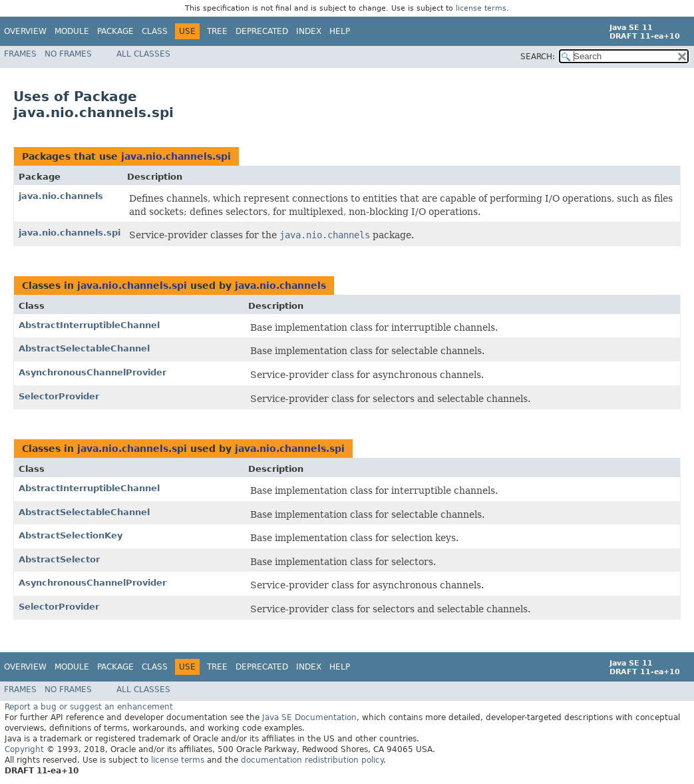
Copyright (24, 749)
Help (340, 31)
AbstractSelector (59, 559)
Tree (217, 31)
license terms (481, 8)
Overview (25, 31)
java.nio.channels (61, 196)
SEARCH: (538, 57)
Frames (20, 54)
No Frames (68, 54)
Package (115, 31)
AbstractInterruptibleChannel (89, 325)
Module (72, 31)
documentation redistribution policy (312, 760)
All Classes (143, 54)
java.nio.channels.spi (176, 156)
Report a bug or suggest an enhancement (89, 707)
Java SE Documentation (309, 717)
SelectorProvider (59, 396)
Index (309, 31)
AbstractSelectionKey (71, 535)
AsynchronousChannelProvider (92, 372)
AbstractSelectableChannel (84, 348)
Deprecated (262, 31)
